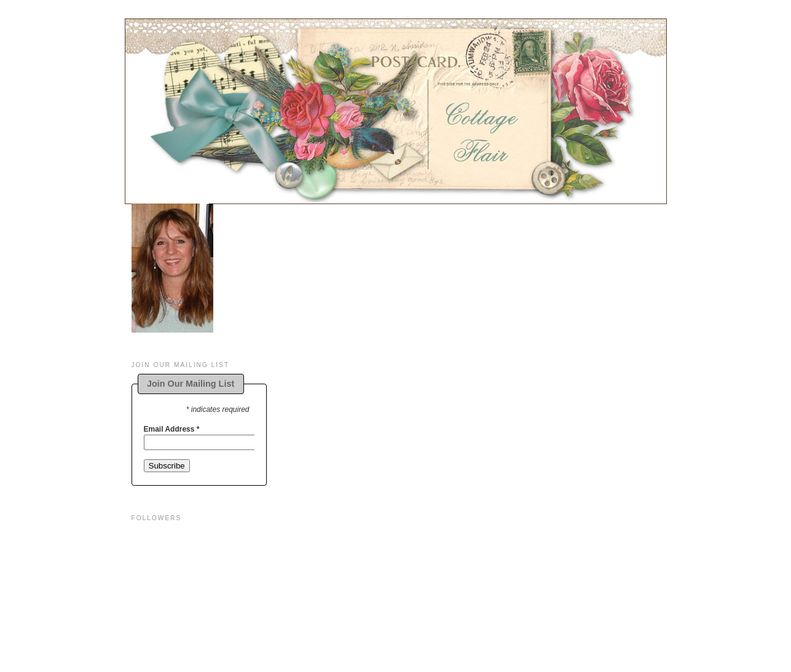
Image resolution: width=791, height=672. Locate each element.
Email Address (172, 429)
